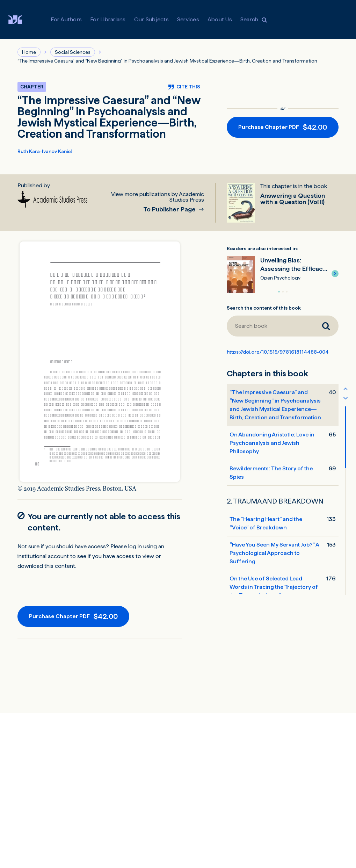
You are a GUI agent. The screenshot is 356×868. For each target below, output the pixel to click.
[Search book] (270, 326)
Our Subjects (151, 19)
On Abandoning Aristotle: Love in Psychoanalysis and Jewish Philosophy (272, 443)
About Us (220, 19)
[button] (335, 274)
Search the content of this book (264, 308)
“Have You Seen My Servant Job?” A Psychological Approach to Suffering (274, 553)
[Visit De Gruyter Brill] (21, 20)
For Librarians (108, 19)
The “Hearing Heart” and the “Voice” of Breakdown (266, 523)
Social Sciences (73, 52)
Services (188, 19)
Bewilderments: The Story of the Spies (271, 473)
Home (29, 52)
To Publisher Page (170, 209)
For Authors (66, 19)
